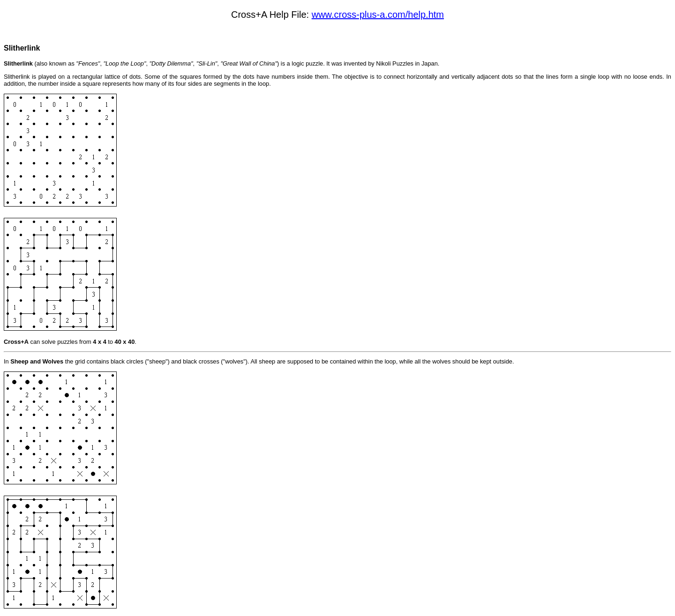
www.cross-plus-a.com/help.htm (378, 15)
